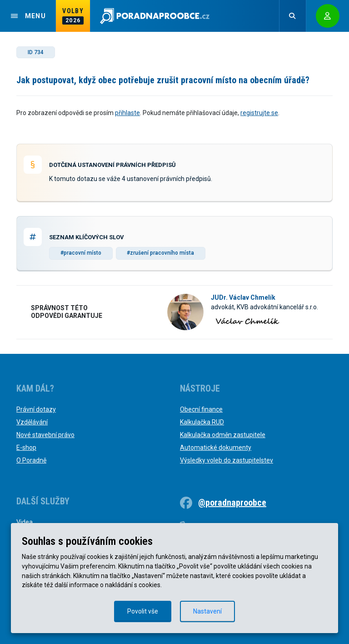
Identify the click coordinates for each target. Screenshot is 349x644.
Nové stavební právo (45, 435)
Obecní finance (201, 409)
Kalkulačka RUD (202, 422)
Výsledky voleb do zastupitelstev (227, 460)
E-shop (26, 448)
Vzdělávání (32, 422)
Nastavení (207, 611)
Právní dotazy (36, 409)
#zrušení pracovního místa (160, 253)
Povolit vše (143, 611)
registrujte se (259, 113)
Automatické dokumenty (216, 448)
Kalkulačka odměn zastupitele (223, 435)
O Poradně (31, 460)
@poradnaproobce (232, 503)
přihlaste (127, 113)
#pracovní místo (81, 253)
